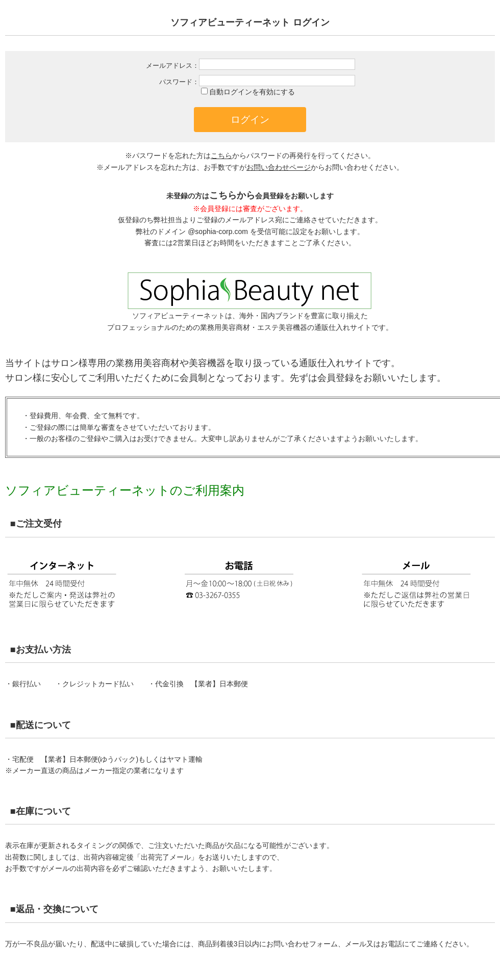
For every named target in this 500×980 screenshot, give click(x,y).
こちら (221, 156)
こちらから (232, 195)
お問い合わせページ (279, 167)
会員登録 (336, 378)
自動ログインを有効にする (252, 92)
